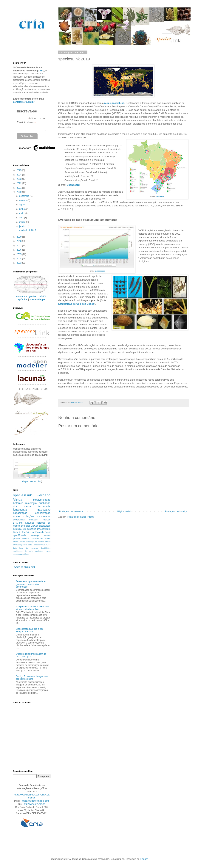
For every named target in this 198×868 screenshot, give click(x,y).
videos (48, 539)
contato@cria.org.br (24, 102)
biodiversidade (42, 500)
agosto (23, 205)
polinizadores (37, 539)
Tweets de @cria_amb (24, 567)
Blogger (144, 859)
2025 (19, 170)
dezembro (25, 196)
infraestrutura (44, 529)
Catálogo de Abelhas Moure (38, 542)
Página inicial (124, 511)
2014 (19, 259)
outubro (23, 200)
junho (22, 209)
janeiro (23, 226)
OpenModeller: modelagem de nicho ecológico (31, 655)
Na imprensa (32, 548)
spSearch (17, 554)
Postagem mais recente (71, 511)
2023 (19, 179)
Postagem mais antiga (176, 511)
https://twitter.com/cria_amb (36, 801)
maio (22, 213)
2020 (19, 192)
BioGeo (35, 526)
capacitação (20, 513)
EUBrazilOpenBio (20, 545)
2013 (19, 263)
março (23, 222)
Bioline (23, 542)
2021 (19, 188)
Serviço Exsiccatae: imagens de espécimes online (32, 678)
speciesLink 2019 (27, 230)
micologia (31, 503)
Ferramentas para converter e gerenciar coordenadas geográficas (31, 584)
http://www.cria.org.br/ (35, 804)
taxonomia (44, 506)
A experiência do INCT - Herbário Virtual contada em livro (32, 608)
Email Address (26, 122)
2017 (19, 246)
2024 (19, 175)
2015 (19, 254)
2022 (19, 183)
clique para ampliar (32, 481)
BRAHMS (18, 523)
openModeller (20, 535)
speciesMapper (38, 299)
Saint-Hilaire (46, 548)
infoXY (42, 296)
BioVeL (16, 542)
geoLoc (33, 296)
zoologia (35, 535)
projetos (17, 539)
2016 (19, 250)
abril (22, 218)
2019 (19, 237)
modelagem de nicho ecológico (28, 551)
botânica (18, 503)
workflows (25, 554)
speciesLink (22, 495)
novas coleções (24, 516)
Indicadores (100, 271)
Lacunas (30, 523)
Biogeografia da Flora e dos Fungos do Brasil (30, 630)
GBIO (30, 545)
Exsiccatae (44, 510)
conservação (43, 513)
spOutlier (23, 299)
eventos (26, 539)
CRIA (41, 71)
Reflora (47, 535)
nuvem (48, 551)
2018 (19, 241)
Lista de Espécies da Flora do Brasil (32, 532)
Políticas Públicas (40, 520)
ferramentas (20, 510)
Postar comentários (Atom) (80, 517)
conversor (22, 296)
